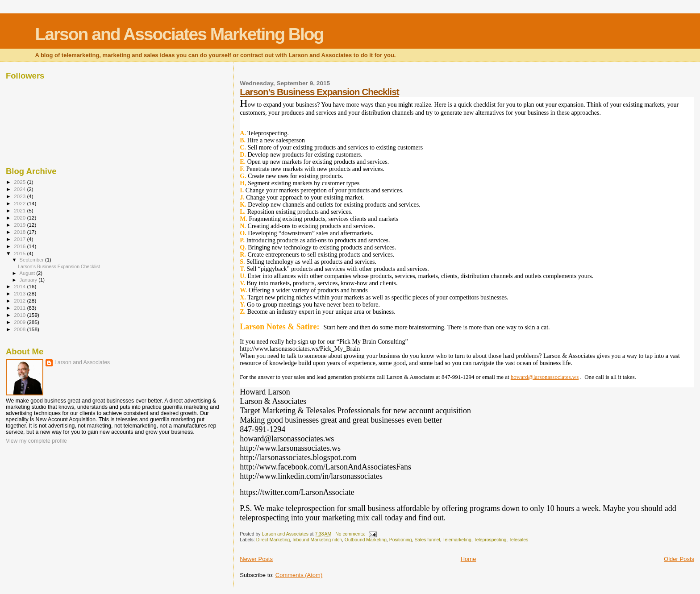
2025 (20, 182)
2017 (20, 239)
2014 (20, 286)
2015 (20, 253)
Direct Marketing (273, 540)
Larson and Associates (82, 362)
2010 (20, 315)
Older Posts (679, 559)
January (29, 280)
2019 (20, 225)
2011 (20, 308)
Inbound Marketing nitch (317, 540)
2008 (20, 329)
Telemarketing (457, 540)
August (28, 273)
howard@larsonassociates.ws (545, 377)
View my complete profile (36, 441)
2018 (20, 232)
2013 (20, 293)
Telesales (519, 540)
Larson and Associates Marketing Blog (179, 34)
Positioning (401, 540)
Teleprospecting (490, 540)
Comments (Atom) (299, 575)
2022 (20, 203)
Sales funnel (427, 540)
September (33, 260)
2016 (20, 246)
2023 (20, 196)
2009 (20, 322)
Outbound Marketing (366, 540)
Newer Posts (256, 559)
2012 (20, 301)
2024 (20, 189)
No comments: (351, 534)
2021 (20, 210)
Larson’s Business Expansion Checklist (319, 92)
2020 (20, 218)
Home (469, 559)
